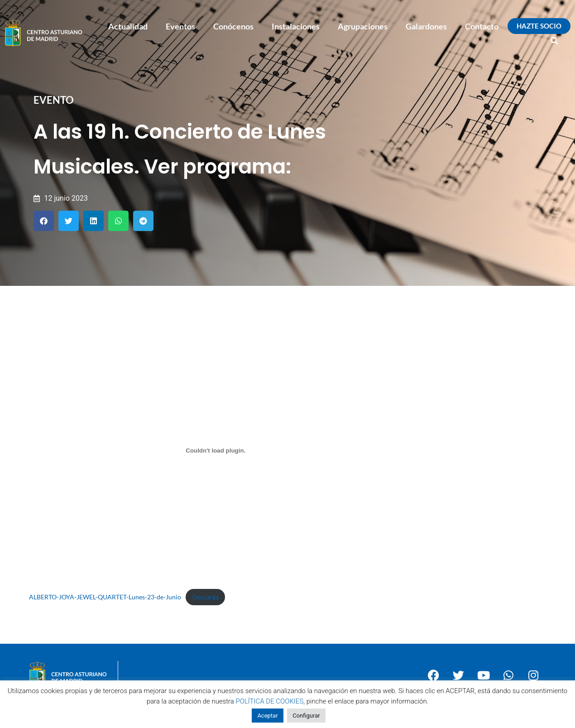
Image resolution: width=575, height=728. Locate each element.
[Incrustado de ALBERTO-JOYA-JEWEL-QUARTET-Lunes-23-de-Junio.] (216, 450)
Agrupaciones (363, 26)
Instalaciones (296, 26)
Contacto (482, 26)
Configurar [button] (306, 716)
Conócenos (233, 26)
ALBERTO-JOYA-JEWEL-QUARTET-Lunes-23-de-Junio (105, 597)
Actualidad (128, 26)
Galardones (426, 26)
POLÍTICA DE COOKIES (270, 701)
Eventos (180, 26)
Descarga (206, 597)
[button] (555, 41)
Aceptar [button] (267, 716)
